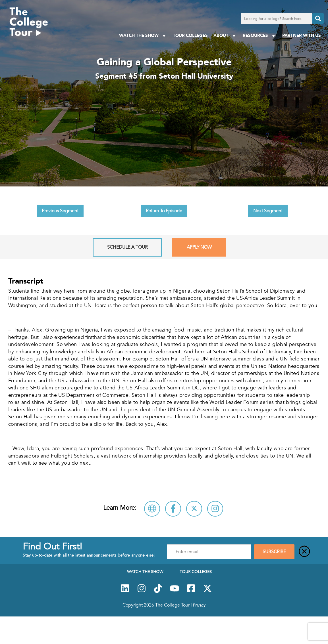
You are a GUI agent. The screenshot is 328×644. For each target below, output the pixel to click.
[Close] (304, 552)
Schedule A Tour (127, 247)
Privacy (199, 605)
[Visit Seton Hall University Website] (152, 509)
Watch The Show (143, 36)
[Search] (318, 18)
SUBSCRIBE (274, 552)
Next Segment (268, 211)
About (225, 36)
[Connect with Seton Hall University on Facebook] (173, 509)
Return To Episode (164, 211)
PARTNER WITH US (302, 35)
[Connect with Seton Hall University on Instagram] (215, 509)
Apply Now (199, 247)
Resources (260, 36)
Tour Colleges (190, 35)
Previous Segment (60, 211)
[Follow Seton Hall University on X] (194, 509)
